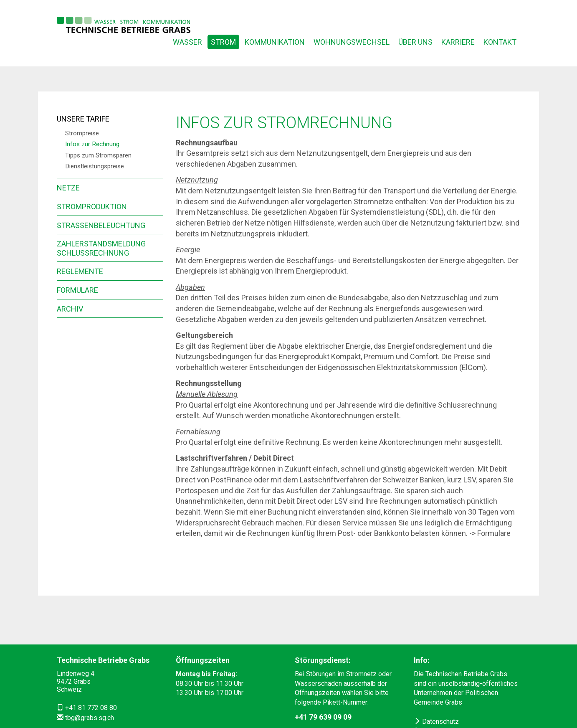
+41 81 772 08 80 (91, 708)
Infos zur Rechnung (92, 144)
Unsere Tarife (83, 119)
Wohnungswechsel (352, 42)
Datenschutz (436, 722)
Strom (223, 42)
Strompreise (82, 133)
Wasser (187, 42)
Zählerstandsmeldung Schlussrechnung (101, 248)
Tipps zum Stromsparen (98, 155)
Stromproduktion (92, 207)
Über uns (415, 42)
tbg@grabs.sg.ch (90, 718)
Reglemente (80, 271)
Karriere (458, 42)
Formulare (77, 290)
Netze (68, 188)
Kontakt (500, 42)
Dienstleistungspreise (95, 166)
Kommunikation (275, 42)
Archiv (70, 309)
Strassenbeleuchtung (101, 225)
